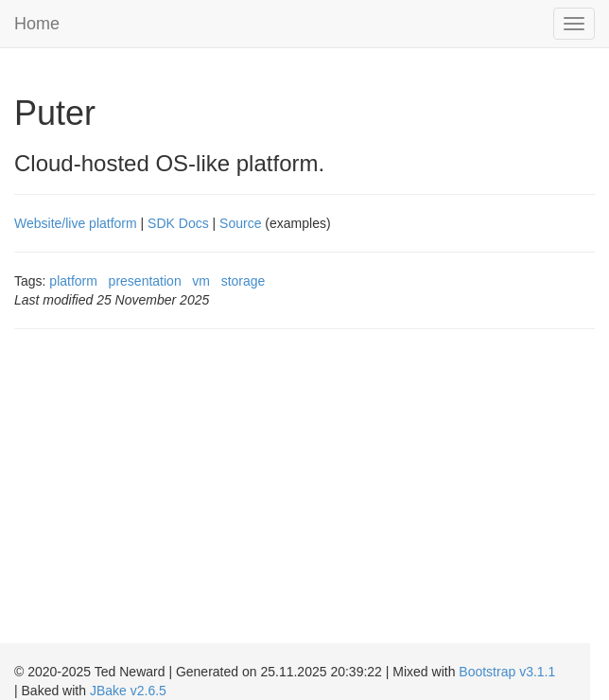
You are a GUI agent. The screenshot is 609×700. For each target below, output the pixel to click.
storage (244, 281)
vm (201, 281)
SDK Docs (178, 223)
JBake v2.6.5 (128, 691)
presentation (145, 281)
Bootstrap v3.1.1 (507, 672)
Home (37, 24)
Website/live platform (76, 223)
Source (240, 223)
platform (73, 281)
